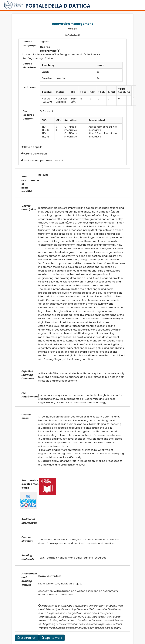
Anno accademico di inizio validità (27, 184)
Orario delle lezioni (36, 154)
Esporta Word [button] (52, 638)
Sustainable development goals (27, 484)
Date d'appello (33, 147)
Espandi (46, 111)
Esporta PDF (27, 638)
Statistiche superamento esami (43, 160)
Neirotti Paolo (46, 100)
